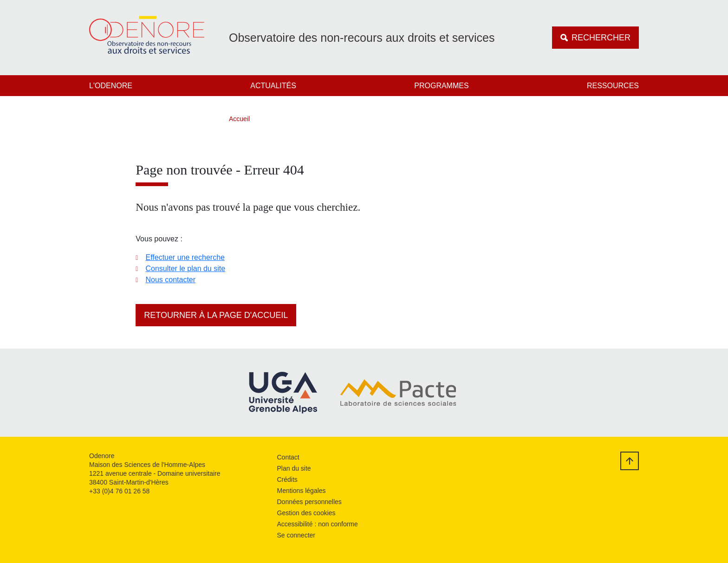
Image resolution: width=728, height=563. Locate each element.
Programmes (441, 86)
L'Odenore (111, 86)
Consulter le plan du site (185, 269)
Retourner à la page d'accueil (216, 315)
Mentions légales (302, 491)
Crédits (287, 479)
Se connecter (296, 535)
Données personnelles (309, 502)
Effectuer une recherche (185, 257)
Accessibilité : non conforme (318, 524)
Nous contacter (170, 280)
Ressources (613, 86)
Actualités (273, 86)
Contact (288, 457)
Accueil (239, 119)
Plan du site (294, 468)
